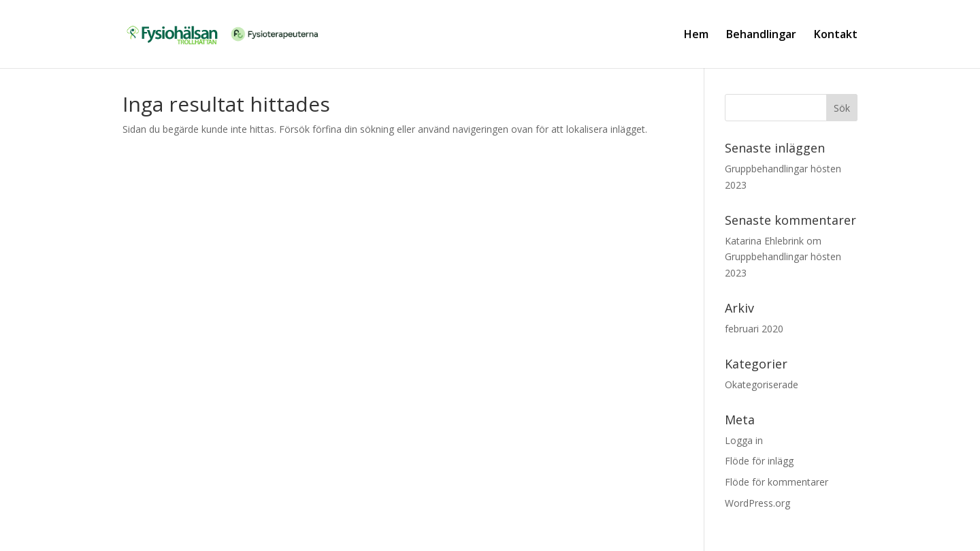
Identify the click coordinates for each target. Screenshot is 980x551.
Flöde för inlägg (759, 461)
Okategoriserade (762, 384)
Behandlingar (761, 35)
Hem (696, 35)
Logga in (744, 440)
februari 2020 (754, 329)
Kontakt (836, 35)
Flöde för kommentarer (777, 482)
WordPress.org (757, 503)
